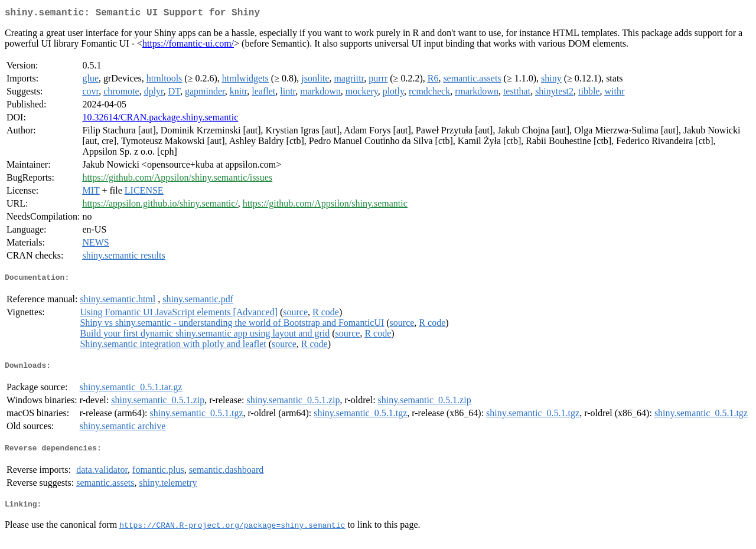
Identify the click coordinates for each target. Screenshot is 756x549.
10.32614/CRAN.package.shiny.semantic (160, 120)
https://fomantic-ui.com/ (188, 46)
